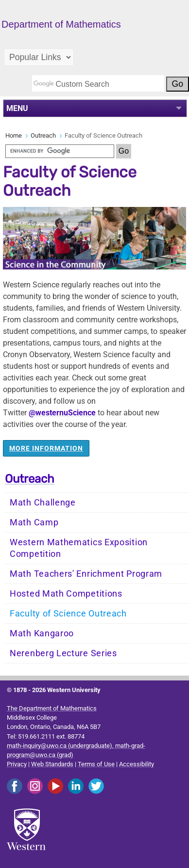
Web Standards (52, 764)
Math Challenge (43, 503)
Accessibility (137, 764)
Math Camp (34, 522)
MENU (17, 108)
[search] (98, 83)
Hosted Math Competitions (66, 594)
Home (14, 135)
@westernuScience (62, 413)
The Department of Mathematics (52, 708)
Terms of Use (96, 764)
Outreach (43, 135)
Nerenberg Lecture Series (63, 653)
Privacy (17, 764)
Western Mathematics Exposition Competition (79, 548)
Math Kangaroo (42, 633)
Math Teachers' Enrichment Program (86, 574)
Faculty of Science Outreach (68, 614)
